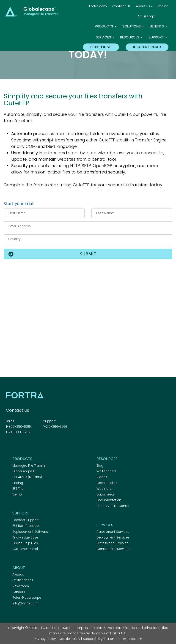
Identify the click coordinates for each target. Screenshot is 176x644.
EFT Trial (18, 489)
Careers (19, 592)
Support (156, 37)
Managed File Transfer (30, 466)
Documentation (109, 500)
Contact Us (121, 6)
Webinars (104, 489)
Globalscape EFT (25, 471)
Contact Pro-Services (113, 549)
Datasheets (106, 494)
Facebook (9, 445)
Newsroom (21, 586)
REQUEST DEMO (147, 47)
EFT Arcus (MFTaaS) (27, 477)
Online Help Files (25, 543)
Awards (18, 575)
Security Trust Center (113, 506)
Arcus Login (147, 16)
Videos (102, 477)
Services (103, 37)
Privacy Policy (45, 639)
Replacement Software (30, 532)
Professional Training (113, 543)
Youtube (41, 445)
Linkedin (25, 445)
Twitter (17, 445)
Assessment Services (113, 532)
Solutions (132, 26)
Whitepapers (106, 471)
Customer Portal (25, 549)
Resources (130, 37)
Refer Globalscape (27, 598)
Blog (100, 466)
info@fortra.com (25, 603)
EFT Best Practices (26, 526)
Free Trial (101, 47)
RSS (33, 445)
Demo (17, 494)
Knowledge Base (25, 537)
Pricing (163, 6)
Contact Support (26, 520)
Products (104, 26)
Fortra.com (98, 6)
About (19, 568)
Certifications (23, 580)
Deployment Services (113, 537)
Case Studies (107, 483)
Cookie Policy (69, 639)
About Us (143, 6)
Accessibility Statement (102, 639)
